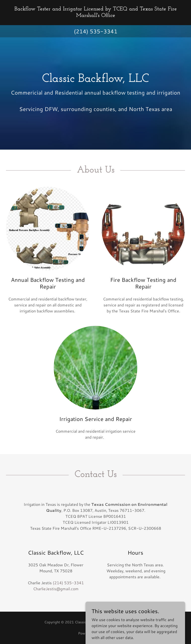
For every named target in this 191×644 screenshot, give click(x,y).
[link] (95, 15)
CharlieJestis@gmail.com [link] (56, 589)
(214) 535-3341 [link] (96, 31)
